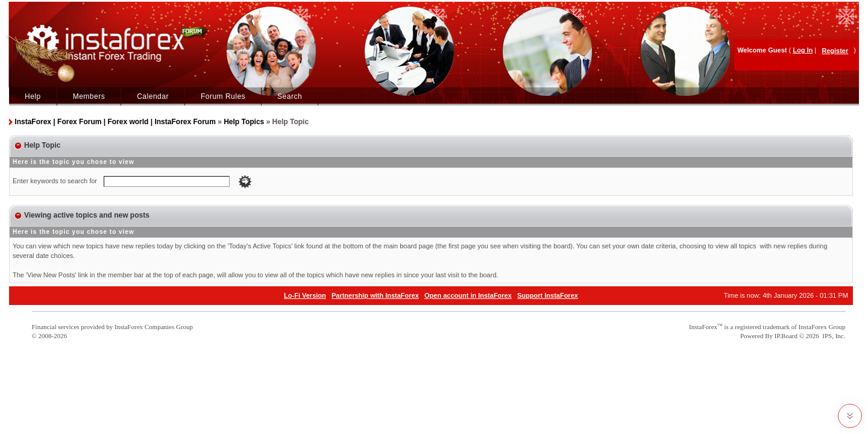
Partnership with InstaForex (375, 295)
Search (290, 96)
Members (89, 96)
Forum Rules (223, 96)
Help (33, 96)
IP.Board (786, 336)
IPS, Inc (833, 336)
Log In (803, 50)
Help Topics (244, 122)
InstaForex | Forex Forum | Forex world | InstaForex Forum (115, 122)
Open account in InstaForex (468, 295)
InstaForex (703, 327)
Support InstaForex (548, 295)
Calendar (153, 96)
